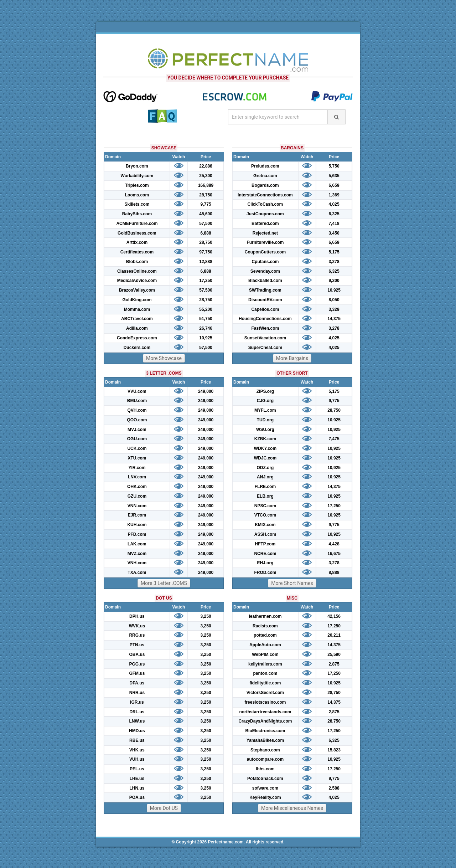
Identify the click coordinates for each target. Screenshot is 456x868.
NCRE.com (265, 554)
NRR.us (137, 693)
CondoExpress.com (137, 338)
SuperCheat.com (265, 348)
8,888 (334, 572)
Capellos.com (265, 309)
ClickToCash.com (265, 204)
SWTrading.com (265, 290)
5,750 (334, 166)
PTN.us (137, 645)
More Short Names (292, 583)
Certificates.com (137, 252)
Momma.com (137, 309)
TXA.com (137, 572)
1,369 (334, 195)
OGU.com (137, 439)
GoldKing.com (137, 300)
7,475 (334, 439)
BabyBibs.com (137, 214)
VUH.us (137, 759)
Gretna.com (265, 176)
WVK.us (137, 626)
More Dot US (164, 808)
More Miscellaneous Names (292, 808)
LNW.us (137, 721)
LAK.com (137, 544)
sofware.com (265, 788)
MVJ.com (137, 430)
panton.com (265, 673)
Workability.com (137, 176)
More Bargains (292, 358)
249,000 (206, 391)
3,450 (334, 233)
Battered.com (265, 224)
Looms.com (137, 195)
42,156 (334, 616)
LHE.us (137, 779)
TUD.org (265, 420)
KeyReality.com (265, 797)
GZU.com (137, 496)
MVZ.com (137, 554)
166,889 (206, 185)
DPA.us (137, 683)
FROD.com (265, 572)
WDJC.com (265, 458)
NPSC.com (265, 506)
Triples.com (137, 185)
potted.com (265, 635)
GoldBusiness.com (137, 233)
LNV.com (137, 477)
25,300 (206, 176)
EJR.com (137, 515)
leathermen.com (265, 616)
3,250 (206, 616)
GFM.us (137, 673)
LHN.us (137, 788)
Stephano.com (265, 750)
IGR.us (137, 702)
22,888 (206, 166)
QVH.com (137, 410)
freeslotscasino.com (265, 702)
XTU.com (137, 458)
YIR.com (137, 468)
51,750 (206, 319)
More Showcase (164, 358)
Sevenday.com (265, 271)
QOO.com (137, 420)
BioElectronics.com (265, 731)
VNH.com (137, 563)
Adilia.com (137, 328)
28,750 (206, 195)
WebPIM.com (265, 654)
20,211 (334, 635)
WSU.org (265, 430)
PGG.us (137, 664)
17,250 (206, 281)
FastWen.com (265, 328)
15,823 (334, 750)
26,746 (206, 328)
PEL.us (137, 769)
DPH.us (137, 616)
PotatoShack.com (265, 779)
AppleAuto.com (265, 645)
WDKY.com (265, 448)
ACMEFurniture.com (137, 224)
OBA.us (137, 654)
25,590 (334, 654)
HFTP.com (265, 544)
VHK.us (137, 750)
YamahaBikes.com (265, 740)
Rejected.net (265, 233)
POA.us (137, 797)
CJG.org (265, 401)
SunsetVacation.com (265, 338)
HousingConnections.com (265, 319)
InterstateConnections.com (265, 195)
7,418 (334, 224)
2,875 (334, 664)
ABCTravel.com (137, 319)
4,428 (334, 544)
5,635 (334, 176)
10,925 (206, 338)
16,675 (334, 554)
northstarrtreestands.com (265, 712)
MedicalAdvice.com (137, 281)
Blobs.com (137, 262)
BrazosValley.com (137, 290)
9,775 (206, 204)
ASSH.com (265, 534)
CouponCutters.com (265, 252)
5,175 (334, 252)
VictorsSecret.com (265, 693)
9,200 (334, 281)
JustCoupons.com (265, 214)
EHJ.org (265, 563)
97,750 (206, 252)
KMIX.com (265, 525)
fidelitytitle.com (265, 683)
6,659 (334, 185)
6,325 (334, 214)
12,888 (206, 262)
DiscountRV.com (265, 300)
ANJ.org (265, 477)
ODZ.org (265, 468)
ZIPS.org (265, 391)
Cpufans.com (265, 262)
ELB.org (265, 496)
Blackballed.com (265, 281)
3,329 (334, 309)
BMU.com (137, 401)
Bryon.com (137, 166)
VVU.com (137, 391)
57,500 (206, 224)
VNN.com (137, 506)
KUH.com (137, 525)
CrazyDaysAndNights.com (265, 721)
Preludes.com (265, 166)
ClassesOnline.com (137, 271)
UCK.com (137, 448)
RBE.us (137, 740)
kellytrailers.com (265, 664)
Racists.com (265, 626)
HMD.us (137, 731)
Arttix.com (137, 242)
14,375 (334, 319)
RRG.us (137, 635)
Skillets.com (137, 204)
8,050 (334, 300)
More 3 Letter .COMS (164, 583)
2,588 (334, 788)
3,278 (334, 262)
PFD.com (137, 534)
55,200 (206, 309)
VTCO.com (265, 515)
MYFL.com (265, 410)
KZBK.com (265, 439)
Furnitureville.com (265, 242)
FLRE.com (265, 487)
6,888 (206, 233)
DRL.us (137, 712)
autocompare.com (265, 759)
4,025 (334, 204)
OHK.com (137, 487)
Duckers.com (137, 348)
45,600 (206, 214)
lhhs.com (265, 769)
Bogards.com (265, 185)
